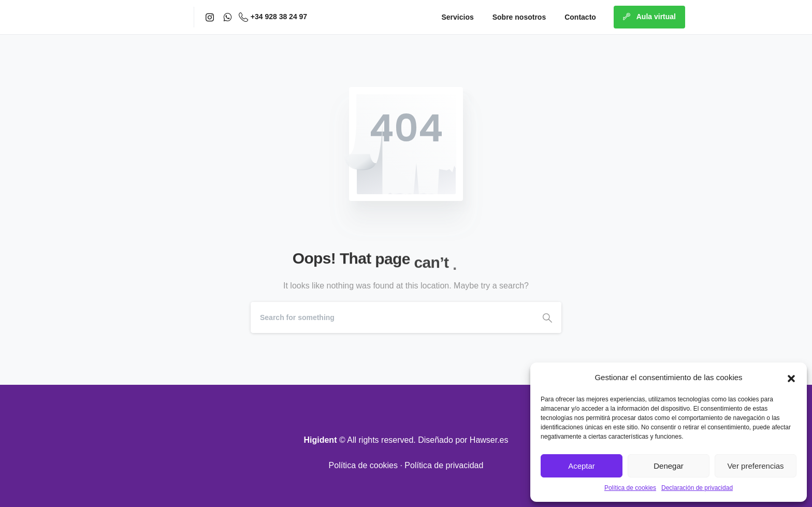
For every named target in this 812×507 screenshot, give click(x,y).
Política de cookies (630, 488)
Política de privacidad (444, 465)
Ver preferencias (755, 466)
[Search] (392, 317)
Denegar (669, 466)
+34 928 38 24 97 (273, 17)
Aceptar (582, 466)
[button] (791, 378)
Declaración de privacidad (697, 488)
